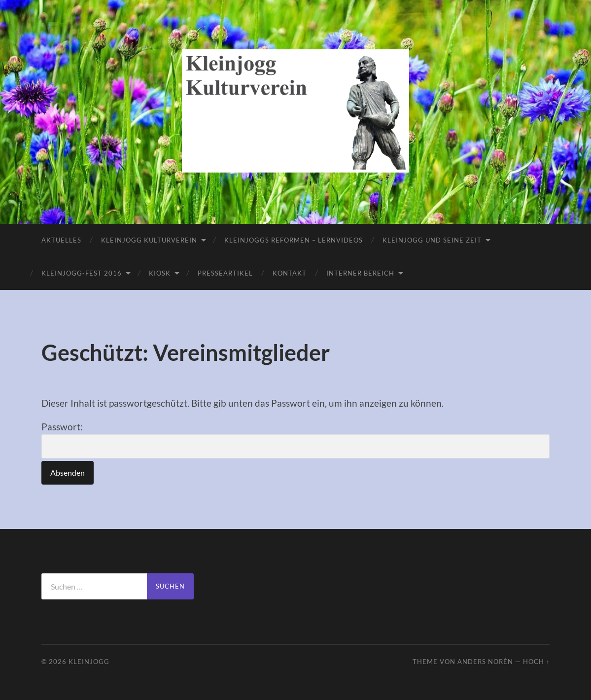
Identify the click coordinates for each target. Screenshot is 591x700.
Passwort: (295, 440)
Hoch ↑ (536, 662)
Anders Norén (485, 662)
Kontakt (290, 273)
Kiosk (160, 273)
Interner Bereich (360, 273)
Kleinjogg (89, 662)
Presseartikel (225, 273)
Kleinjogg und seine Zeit (432, 240)
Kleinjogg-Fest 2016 (82, 273)
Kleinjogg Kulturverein (149, 240)
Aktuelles (61, 240)
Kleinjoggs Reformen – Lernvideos (294, 240)
